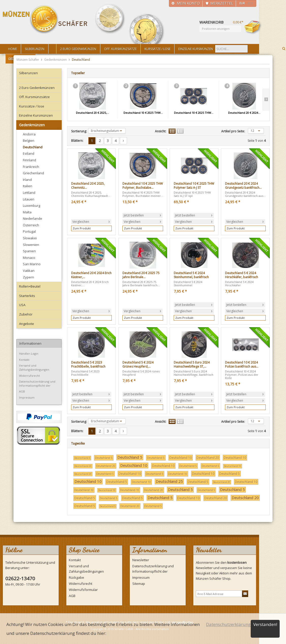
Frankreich (31, 167)
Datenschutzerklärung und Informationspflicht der (37, 383)
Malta (27, 212)
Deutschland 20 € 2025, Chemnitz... (88, 186)
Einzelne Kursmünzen (36, 115)
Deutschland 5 (82, 458)
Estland (29, 153)
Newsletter (141, 560)
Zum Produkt (82, 228)
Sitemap (139, 584)
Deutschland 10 (181, 458)
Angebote (27, 324)
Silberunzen (28, 73)
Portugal (29, 231)
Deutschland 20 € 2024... (244, 113)
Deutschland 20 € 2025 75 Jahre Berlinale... (141, 275)
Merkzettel (222, 3)
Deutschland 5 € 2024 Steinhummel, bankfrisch (191, 275)
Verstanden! (265, 624)
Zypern (28, 277)
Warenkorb (253, 27)
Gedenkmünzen (56, 60)
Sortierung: (79, 131)
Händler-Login (29, 354)
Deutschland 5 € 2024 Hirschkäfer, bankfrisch (242, 275)
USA (22, 305)
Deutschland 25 (169, 481)
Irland (27, 180)
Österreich (31, 225)
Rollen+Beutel (30, 286)
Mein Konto (188, 3)
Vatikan (29, 271)
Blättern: (77, 141)
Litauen (29, 199)
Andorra (29, 134)
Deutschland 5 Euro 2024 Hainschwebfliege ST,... (192, 364)
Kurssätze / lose (32, 106)
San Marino (32, 264)
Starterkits (27, 296)
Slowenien (31, 245)
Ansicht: (161, 131)
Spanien (29, 251)
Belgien (29, 140)
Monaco (29, 258)
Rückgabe (76, 577)
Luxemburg (31, 206)
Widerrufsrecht (29, 376)
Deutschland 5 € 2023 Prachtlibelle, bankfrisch (88, 364)
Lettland (29, 193)
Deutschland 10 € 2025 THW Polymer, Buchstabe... (143, 186)
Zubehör (26, 314)
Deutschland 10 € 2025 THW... (143, 113)
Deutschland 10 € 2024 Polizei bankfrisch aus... (242, 364)
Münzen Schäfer (45, 20)
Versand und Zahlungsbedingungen (34, 367)
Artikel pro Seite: (233, 131)
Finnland (29, 160)
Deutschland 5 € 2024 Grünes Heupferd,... (138, 364)
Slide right (266, 100)
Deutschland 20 (208, 458)
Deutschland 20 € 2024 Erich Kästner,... (91, 275)
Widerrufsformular (83, 590)
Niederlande (33, 218)
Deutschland (33, 147)
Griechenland (33, 173)
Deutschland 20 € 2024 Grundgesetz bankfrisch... (243, 186)
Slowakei (30, 238)
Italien (28, 186)
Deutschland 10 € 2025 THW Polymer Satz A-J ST (194, 186)
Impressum (27, 397)
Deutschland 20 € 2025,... (92, 113)
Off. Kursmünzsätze (34, 97)
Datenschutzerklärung (228, 624)
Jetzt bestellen (134, 215)
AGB (22, 391)
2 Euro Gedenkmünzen (37, 88)
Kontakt (24, 360)
